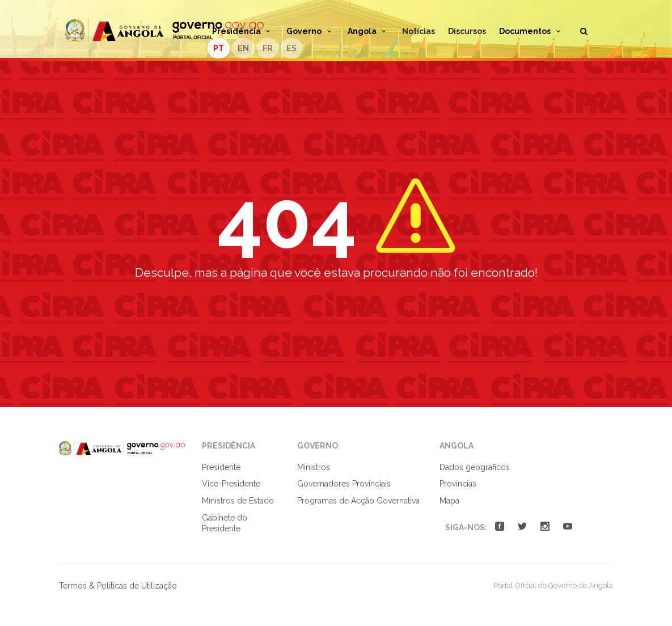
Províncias (458, 484)
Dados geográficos (475, 467)
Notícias (419, 31)
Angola (369, 31)
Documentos (531, 31)
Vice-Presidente (231, 484)
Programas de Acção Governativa (358, 501)
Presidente (221, 467)
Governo (310, 31)
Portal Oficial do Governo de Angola (164, 30)
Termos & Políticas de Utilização (118, 586)
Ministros (314, 467)
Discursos (467, 31)
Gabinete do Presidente (225, 523)
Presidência (243, 31)
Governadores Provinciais (344, 484)
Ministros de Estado (238, 501)
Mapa (449, 501)
